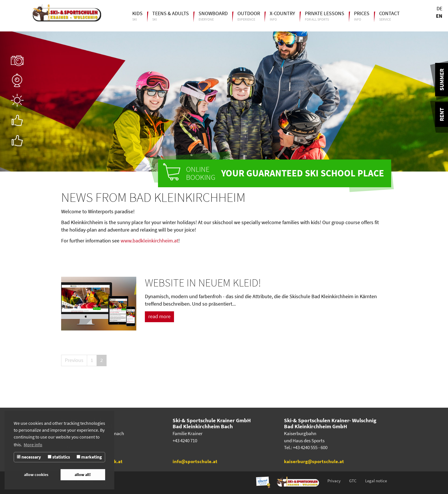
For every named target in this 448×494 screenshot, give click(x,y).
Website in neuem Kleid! (203, 283)
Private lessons (325, 13)
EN (439, 16)
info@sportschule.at (195, 462)
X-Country (282, 13)
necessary (29, 457)
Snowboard (213, 13)
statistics (59, 457)
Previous (74, 360)
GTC (353, 481)
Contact (389, 13)
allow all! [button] (83, 475)
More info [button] (33, 445)
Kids (137, 13)
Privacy (334, 481)
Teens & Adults (171, 13)
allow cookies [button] (36, 475)
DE (439, 9)
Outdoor (249, 13)
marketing (89, 457)
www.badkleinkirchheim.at (149, 241)
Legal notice (376, 481)
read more (159, 316)
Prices (362, 13)
